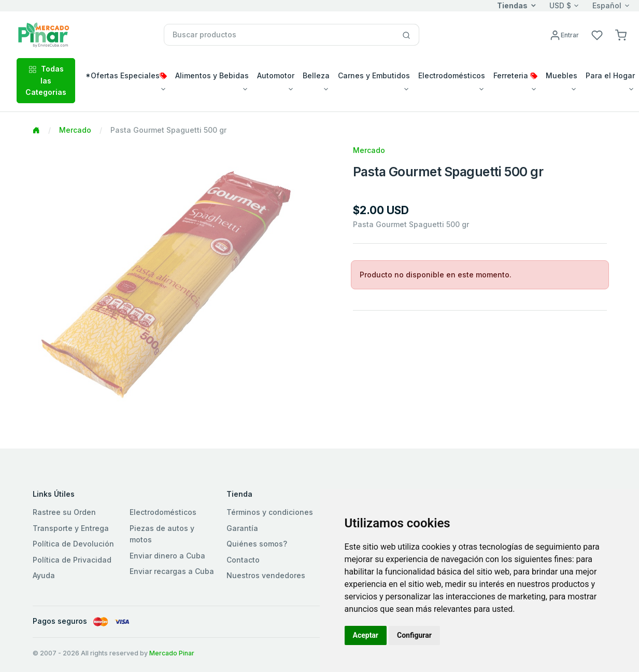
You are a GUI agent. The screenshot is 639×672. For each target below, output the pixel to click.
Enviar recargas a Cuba (172, 571)
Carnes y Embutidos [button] (374, 75)
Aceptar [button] (366, 635)
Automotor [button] (276, 75)
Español (607, 5)
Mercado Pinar (172, 653)
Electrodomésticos (163, 512)
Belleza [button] (316, 75)
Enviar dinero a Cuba (167, 556)
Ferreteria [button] (515, 75)
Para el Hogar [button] (610, 75)
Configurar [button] (414, 635)
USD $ (560, 5)
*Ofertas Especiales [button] (126, 75)
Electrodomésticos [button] (452, 75)
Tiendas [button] (512, 5)
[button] (621, 34)
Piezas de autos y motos (162, 534)
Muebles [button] (562, 75)
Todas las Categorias (46, 80)
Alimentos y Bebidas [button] (212, 75)
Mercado (75, 130)
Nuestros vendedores (266, 575)
